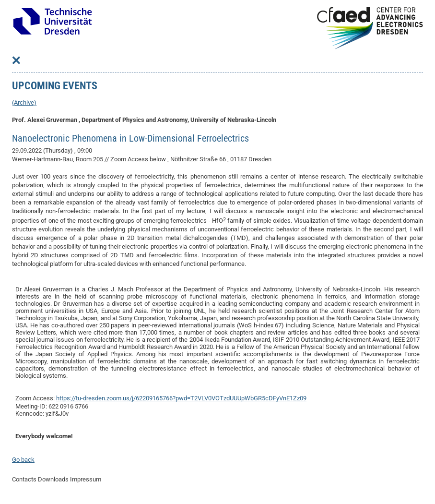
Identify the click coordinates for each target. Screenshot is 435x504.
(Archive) (24, 102)
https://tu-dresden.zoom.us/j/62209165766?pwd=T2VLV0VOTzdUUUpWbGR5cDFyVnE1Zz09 (181, 398)
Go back (23, 460)
